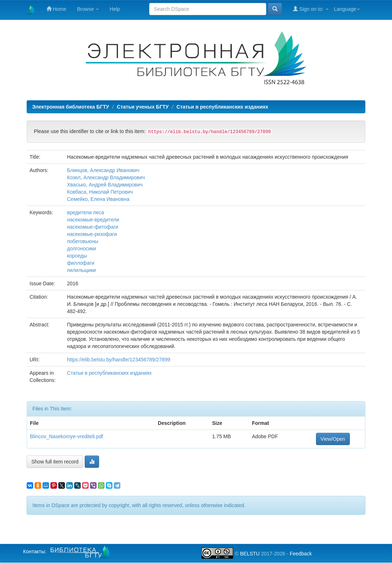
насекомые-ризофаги (92, 234)
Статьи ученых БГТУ (143, 107)
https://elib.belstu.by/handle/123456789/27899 (119, 360)
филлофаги (81, 263)
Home (56, 9)
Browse (88, 9)
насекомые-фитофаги (93, 227)
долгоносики (82, 248)
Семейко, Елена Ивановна (98, 199)
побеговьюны (83, 241)
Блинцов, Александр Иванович (103, 170)
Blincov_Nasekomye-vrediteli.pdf (66, 436)
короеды (77, 256)
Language (347, 9)
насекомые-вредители (93, 220)
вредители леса (86, 212)
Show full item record (55, 462)
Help (115, 9)
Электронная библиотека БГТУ (71, 107)
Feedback (301, 554)
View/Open (333, 439)
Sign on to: (311, 9)
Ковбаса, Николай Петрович (100, 192)
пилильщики (81, 270)
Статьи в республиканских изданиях (222, 107)
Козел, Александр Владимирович (106, 177)
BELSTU (250, 554)
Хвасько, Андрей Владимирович (105, 185)
